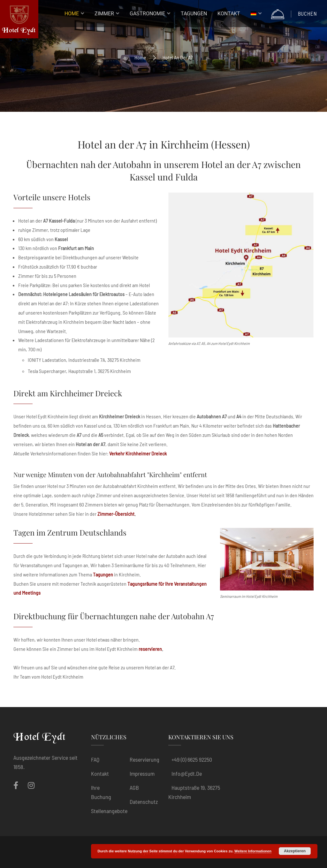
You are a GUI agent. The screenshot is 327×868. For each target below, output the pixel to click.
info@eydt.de (187, 773)
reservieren (150, 649)
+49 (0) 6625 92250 (192, 759)
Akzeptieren (295, 851)
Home (140, 57)
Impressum (142, 773)
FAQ (95, 759)
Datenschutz (144, 802)
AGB (134, 788)
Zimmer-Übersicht (116, 514)
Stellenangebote (109, 811)
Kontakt (100, 773)
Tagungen (103, 574)
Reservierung (144, 759)
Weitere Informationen (253, 851)
